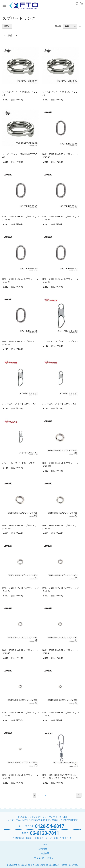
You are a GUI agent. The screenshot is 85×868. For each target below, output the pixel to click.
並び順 (58, 26)
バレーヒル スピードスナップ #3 (19, 404)
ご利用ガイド (45, 849)
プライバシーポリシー (45, 858)
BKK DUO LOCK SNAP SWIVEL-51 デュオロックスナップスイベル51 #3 (60, 776)
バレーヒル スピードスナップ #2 (59, 404)
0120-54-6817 (50, 826)
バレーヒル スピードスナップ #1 (19, 463)
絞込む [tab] (7, 26)
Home (45, 844)
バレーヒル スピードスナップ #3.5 (60, 341)
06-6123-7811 (44, 833)
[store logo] (24, 6)
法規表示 (45, 853)
